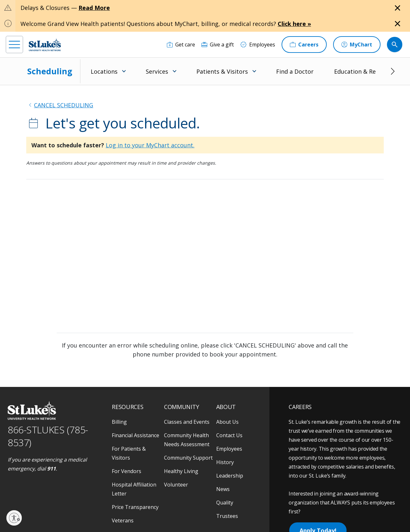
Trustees (227, 516)
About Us (227, 422)
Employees (229, 449)
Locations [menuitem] (104, 71)
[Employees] (258, 45)
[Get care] (181, 45)
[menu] (14, 45)
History (225, 462)
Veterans (123, 520)
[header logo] (45, 45)
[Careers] (304, 45)
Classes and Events (187, 422)
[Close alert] (398, 8)
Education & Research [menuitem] (364, 71)
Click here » (294, 24)
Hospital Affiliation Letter (134, 489)
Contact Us (229, 435)
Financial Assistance (135, 435)
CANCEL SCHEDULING (64, 105)
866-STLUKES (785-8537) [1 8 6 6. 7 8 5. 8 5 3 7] (48, 436)
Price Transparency (135, 507)
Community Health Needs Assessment (187, 440)
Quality (225, 503)
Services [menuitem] (157, 71)
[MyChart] (357, 45)
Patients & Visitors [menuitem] (222, 71)
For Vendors (127, 471)
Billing (119, 422)
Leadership (230, 476)
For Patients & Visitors (129, 453)
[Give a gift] (218, 45)
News (223, 489)
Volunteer (176, 485)
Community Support (188, 458)
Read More (94, 8)
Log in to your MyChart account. (150, 145)
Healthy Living (181, 471)
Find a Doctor (295, 71)
